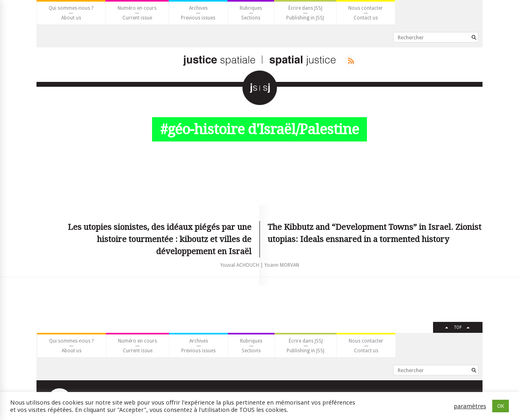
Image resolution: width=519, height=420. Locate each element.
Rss (349, 61)
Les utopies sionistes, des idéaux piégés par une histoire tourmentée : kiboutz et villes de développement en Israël (160, 239)
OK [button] (501, 406)
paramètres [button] (470, 406)
